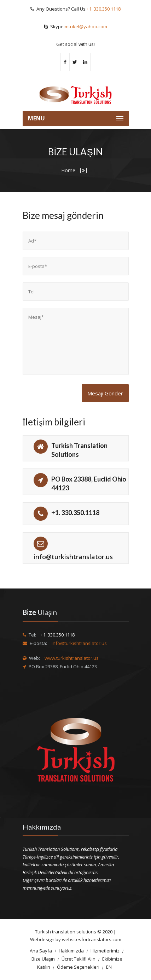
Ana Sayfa (41, 951)
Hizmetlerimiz (105, 951)
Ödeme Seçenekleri (78, 967)
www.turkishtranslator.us (72, 658)
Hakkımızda (71, 951)
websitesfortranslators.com (92, 939)
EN (109, 967)
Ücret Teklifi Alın (79, 959)
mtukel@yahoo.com (86, 26)
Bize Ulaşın (43, 959)
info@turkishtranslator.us (73, 557)
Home (68, 170)
